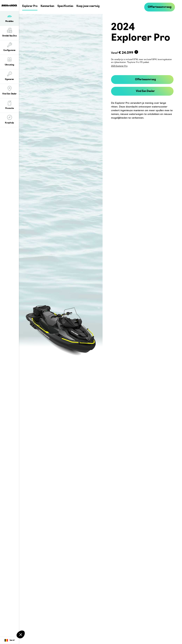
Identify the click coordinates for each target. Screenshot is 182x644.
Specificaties (65, 6)
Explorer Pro (30, 6)
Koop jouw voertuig (88, 6)
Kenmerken (47, 6)
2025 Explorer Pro (119, 66)
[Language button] (9, 640)
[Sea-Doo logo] (9, 6)
